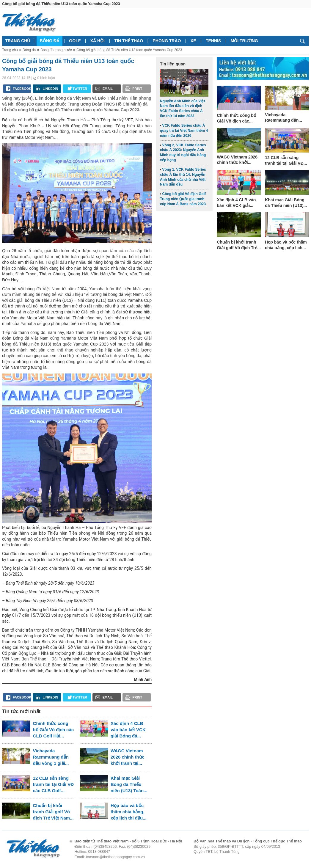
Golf (75, 41)
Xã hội (98, 41)
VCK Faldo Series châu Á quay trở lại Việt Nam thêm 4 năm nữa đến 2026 (184, 131)
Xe (193, 41)
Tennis (213, 41)
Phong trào (167, 41)
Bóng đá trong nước (56, 50)
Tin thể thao (129, 41)
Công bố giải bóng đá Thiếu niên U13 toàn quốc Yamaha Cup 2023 (129, 50)
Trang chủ (18, 41)
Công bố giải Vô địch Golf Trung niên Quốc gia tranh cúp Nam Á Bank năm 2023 (183, 199)
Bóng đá (50, 41)
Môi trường (244, 41)
